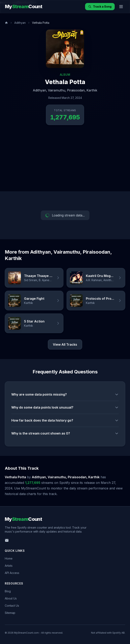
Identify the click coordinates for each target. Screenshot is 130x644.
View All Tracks (65, 344)
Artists (9, 566)
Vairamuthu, (57, 90)
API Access (12, 573)
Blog (8, 591)
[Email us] (7, 540)
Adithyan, (40, 90)
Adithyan (20, 23)
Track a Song (100, 6)
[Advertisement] (65, 161)
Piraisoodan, (76, 90)
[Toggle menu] (121, 7)
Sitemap (10, 613)
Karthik (92, 90)
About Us (11, 598)
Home (9, 558)
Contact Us (12, 606)
